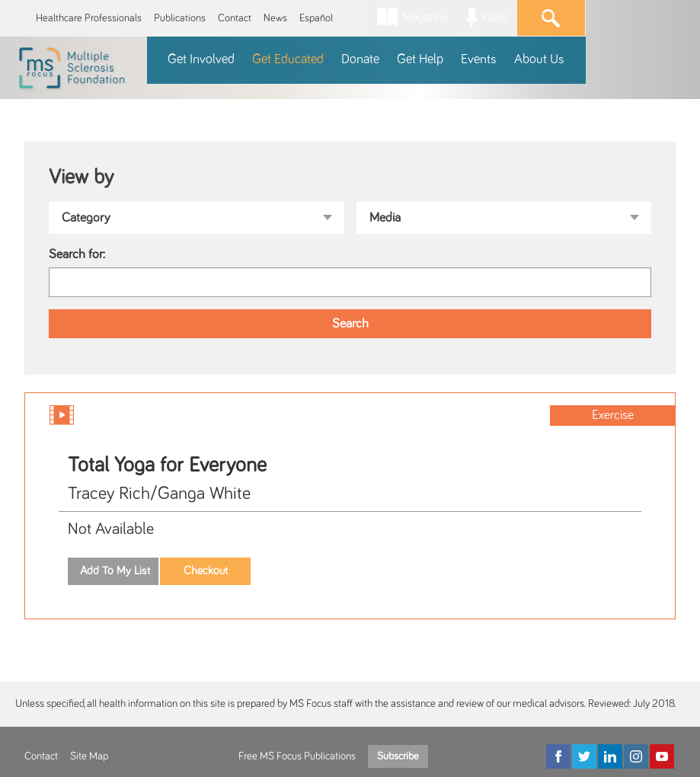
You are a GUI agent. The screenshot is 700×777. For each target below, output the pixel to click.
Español (316, 18)
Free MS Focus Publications (297, 756)
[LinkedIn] (610, 756)
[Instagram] (636, 756)
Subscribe (398, 756)
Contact (235, 18)
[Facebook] (558, 756)
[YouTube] (662, 756)
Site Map (89, 756)
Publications (180, 18)
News (275, 18)
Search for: (77, 254)
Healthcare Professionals (89, 18)
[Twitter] (584, 756)
